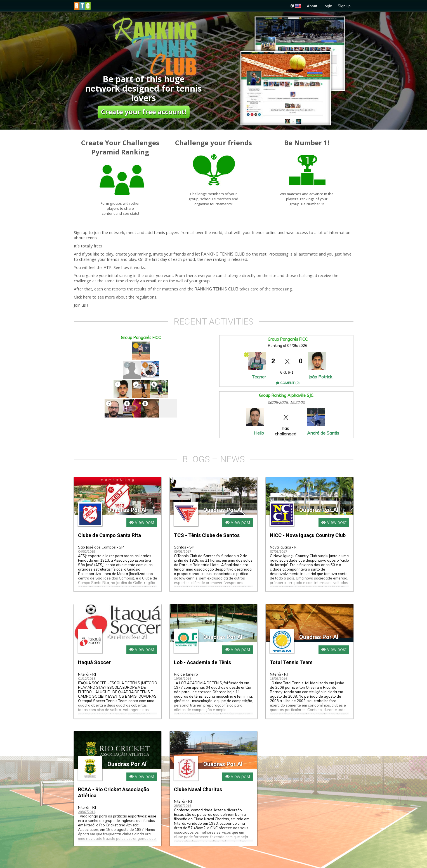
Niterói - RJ (87, 674)
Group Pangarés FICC (141, 338)
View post (142, 522)
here (87, 297)
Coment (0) (288, 383)
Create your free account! (144, 112)
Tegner (259, 377)
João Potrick (320, 377)
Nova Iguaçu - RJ (284, 547)
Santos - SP (184, 547)
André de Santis (323, 433)
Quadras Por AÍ (127, 509)
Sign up (344, 6)
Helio (259, 433)
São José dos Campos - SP (101, 547)
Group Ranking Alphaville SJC (286, 395)
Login (327, 6)
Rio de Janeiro (186, 674)
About (312, 6)
